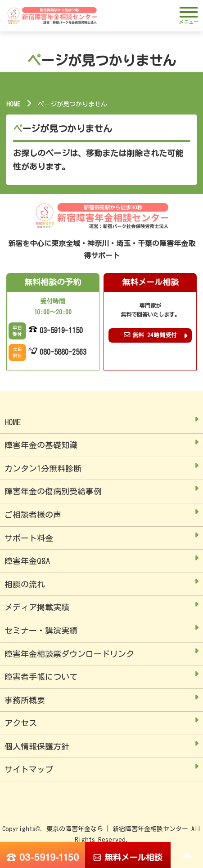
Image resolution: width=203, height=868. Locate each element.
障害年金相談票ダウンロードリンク (69, 654)
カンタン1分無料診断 (43, 468)
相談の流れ (25, 584)
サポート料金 (29, 538)
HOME (13, 104)
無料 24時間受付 (150, 335)
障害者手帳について (41, 677)
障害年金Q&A (27, 561)
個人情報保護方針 (37, 746)
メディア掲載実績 (37, 607)
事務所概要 (25, 700)
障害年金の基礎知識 (41, 445)
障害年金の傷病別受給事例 (53, 491)
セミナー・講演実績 (41, 630)
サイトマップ (29, 769)
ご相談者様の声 (33, 515)
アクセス (21, 723)
